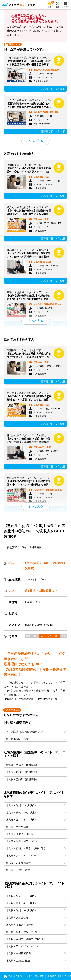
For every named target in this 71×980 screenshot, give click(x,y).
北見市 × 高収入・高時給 (36, 834)
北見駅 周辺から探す (36, 739)
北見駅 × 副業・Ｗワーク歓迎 (36, 932)
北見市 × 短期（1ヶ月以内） (36, 805)
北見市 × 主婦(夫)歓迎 (36, 870)
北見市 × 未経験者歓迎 (36, 863)
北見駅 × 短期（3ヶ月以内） (36, 910)
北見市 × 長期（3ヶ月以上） (36, 813)
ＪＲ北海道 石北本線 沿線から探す (36, 732)
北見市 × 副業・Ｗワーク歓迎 (36, 841)
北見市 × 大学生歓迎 (36, 827)
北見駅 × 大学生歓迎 (36, 918)
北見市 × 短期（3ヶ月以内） (36, 820)
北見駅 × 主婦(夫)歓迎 (36, 961)
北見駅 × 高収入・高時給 (36, 925)
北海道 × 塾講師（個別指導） (36, 765)
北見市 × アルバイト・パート (36, 856)
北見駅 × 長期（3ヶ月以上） (36, 903)
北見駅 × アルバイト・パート (36, 946)
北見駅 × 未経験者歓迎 (36, 953)
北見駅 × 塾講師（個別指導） (36, 779)
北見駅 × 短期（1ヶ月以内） (36, 896)
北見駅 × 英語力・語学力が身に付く (36, 939)
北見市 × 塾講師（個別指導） (36, 772)
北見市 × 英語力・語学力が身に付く (36, 848)
